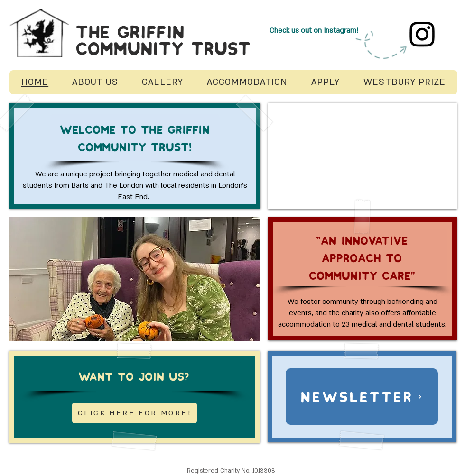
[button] (135, 279)
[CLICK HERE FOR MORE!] (135, 413)
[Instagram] (422, 34)
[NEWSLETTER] (362, 397)
